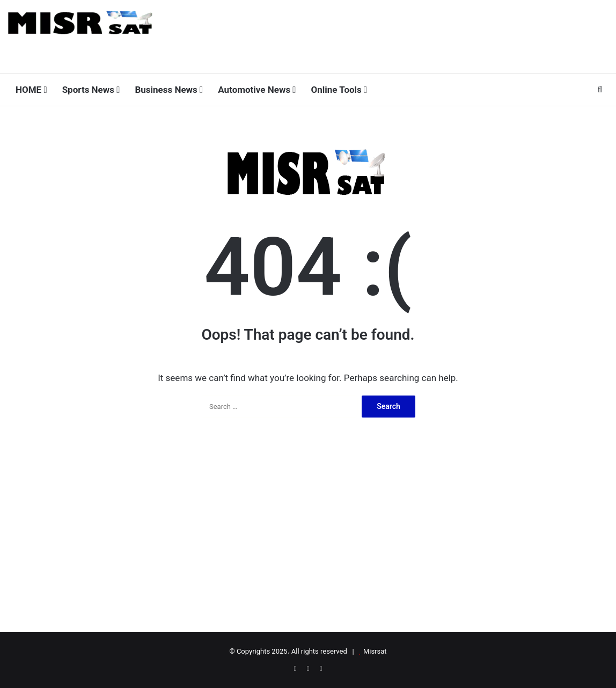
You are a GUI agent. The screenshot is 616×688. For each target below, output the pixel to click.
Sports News (91, 90)
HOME (31, 90)
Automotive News (257, 90)
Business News (169, 90)
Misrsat (375, 651)
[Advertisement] (410, 35)
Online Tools (339, 90)
